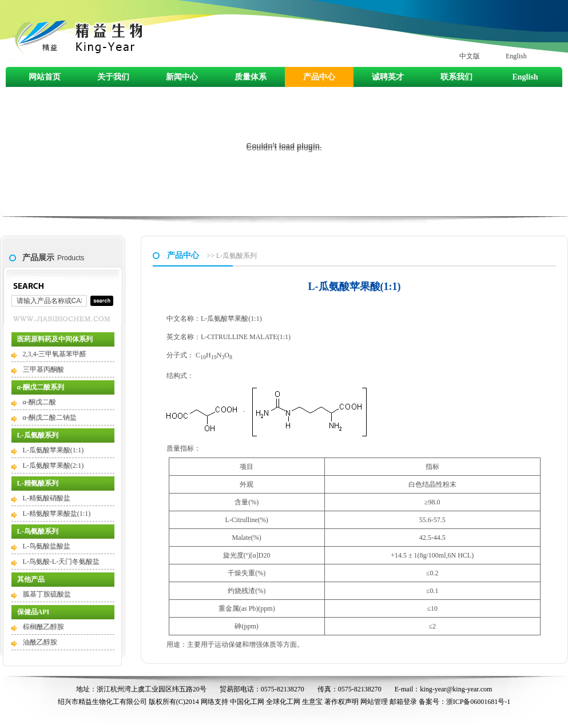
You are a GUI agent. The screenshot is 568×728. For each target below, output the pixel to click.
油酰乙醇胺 (40, 642)
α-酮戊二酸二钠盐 (50, 417)
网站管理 (374, 702)
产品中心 (319, 77)
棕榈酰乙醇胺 (43, 627)
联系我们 (456, 77)
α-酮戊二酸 (39, 402)
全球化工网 (283, 702)
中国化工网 (247, 702)
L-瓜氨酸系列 (38, 435)
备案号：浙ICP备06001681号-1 (465, 702)
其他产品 (31, 579)
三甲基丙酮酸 (43, 369)
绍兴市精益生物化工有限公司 (102, 702)
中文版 (470, 56)
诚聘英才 (388, 77)
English (516, 56)
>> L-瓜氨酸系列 (232, 256)
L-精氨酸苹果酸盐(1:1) (57, 514)
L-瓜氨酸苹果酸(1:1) (53, 450)
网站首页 (45, 77)
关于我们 (113, 77)
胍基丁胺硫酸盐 (47, 594)
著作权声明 (341, 702)
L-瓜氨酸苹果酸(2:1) (53, 466)
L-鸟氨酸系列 (38, 531)
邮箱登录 (403, 702)
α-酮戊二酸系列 (41, 387)
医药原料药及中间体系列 (55, 339)
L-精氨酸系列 (38, 483)
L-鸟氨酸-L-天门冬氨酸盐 (61, 562)
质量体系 (251, 77)
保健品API (33, 612)
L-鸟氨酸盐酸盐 (47, 546)
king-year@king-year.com (456, 689)
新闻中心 (182, 77)
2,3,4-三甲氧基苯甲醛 (55, 354)
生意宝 (312, 702)
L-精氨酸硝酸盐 (47, 498)
